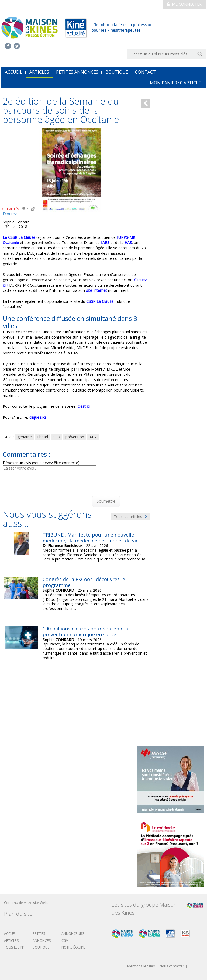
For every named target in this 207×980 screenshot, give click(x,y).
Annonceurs (73, 934)
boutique (41, 947)
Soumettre (106, 501)
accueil (14, 72)
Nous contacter (172, 966)
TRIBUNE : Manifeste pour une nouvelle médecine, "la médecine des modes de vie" (92, 538)
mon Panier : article (175, 83)
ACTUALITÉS (10, 209)
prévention (75, 437)
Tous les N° (14, 947)
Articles (39, 72)
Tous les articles (130, 516)
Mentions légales (141, 966)
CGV (65, 941)
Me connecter (184, 4)
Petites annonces (77, 72)
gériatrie (25, 437)
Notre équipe (73, 947)
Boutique (117, 72)
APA (93, 437)
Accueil (11, 934)
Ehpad (43, 437)
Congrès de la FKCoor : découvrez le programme (84, 582)
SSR (57, 437)
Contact (145, 72)
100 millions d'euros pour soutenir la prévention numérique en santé (85, 631)
